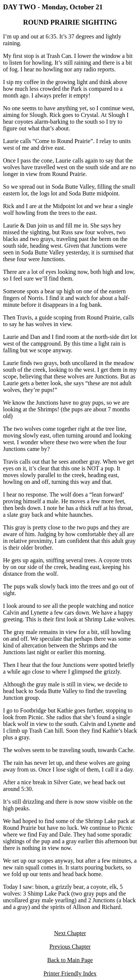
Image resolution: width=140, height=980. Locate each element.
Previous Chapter (70, 947)
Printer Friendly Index (70, 973)
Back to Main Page (70, 960)
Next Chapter (70, 933)
